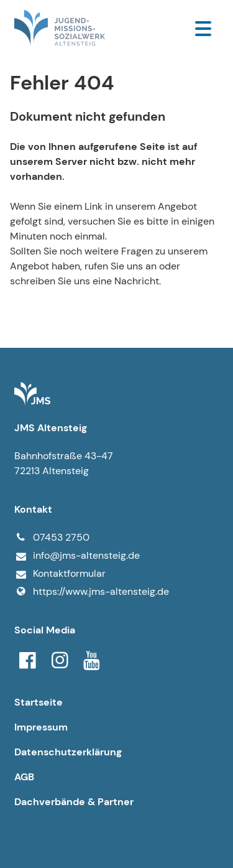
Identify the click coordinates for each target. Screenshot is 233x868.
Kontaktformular (60, 574)
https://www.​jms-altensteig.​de (92, 592)
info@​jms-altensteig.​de (77, 556)
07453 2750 (52, 538)
